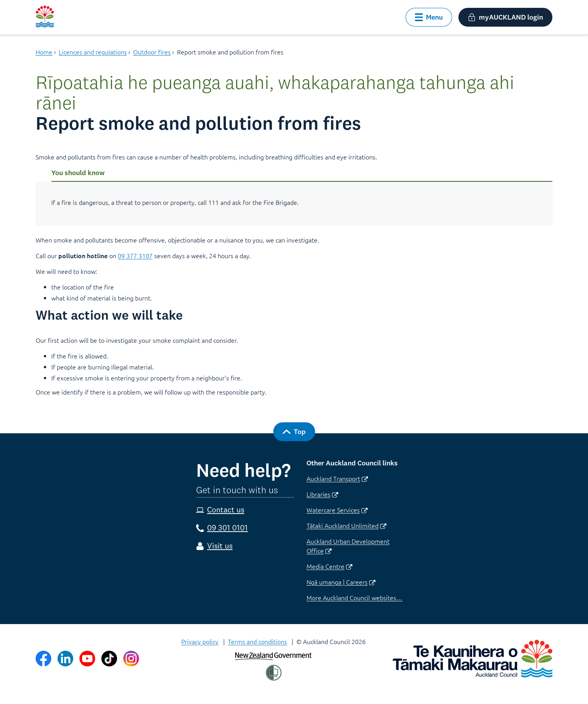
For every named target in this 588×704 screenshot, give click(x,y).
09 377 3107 (135, 255)
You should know (78, 173)
